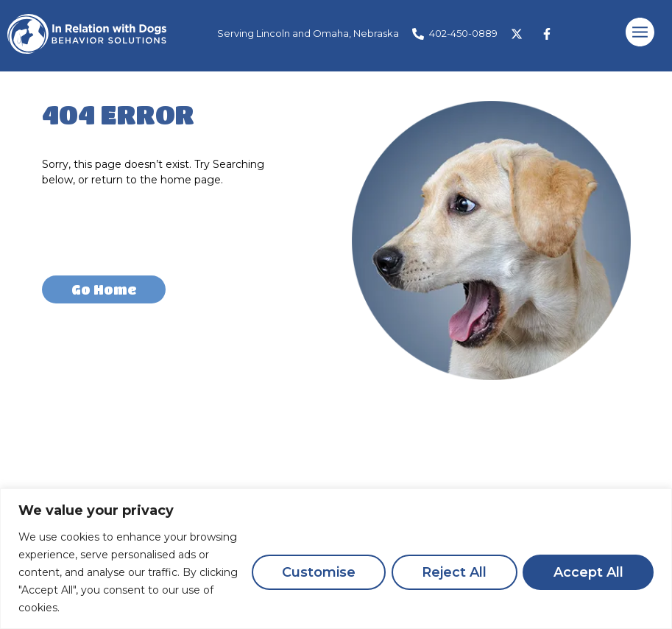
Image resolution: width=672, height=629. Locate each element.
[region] (336, 559)
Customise (316, 572)
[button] (640, 34)
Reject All (453, 572)
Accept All (588, 572)
